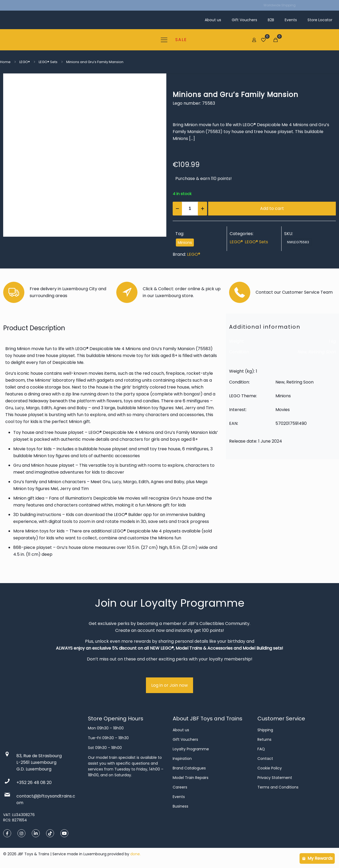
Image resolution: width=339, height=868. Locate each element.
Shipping (265, 730)
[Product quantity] (190, 209)
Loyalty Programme (191, 749)
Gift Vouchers (185, 739)
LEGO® (25, 62)
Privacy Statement (275, 778)
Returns (264, 739)
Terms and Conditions (278, 787)
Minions (185, 243)
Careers (180, 787)
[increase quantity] (202, 209)
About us (181, 730)
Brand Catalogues (189, 768)
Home (5, 62)
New (302, 352)
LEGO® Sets (48, 62)
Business (180, 806)
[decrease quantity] (177, 209)
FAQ (261, 749)
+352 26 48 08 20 (34, 783)
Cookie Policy (270, 768)
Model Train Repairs (191, 778)
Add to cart (272, 208)
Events (179, 797)
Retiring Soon (322, 352)
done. (135, 854)
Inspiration (182, 759)
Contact (265, 759)
